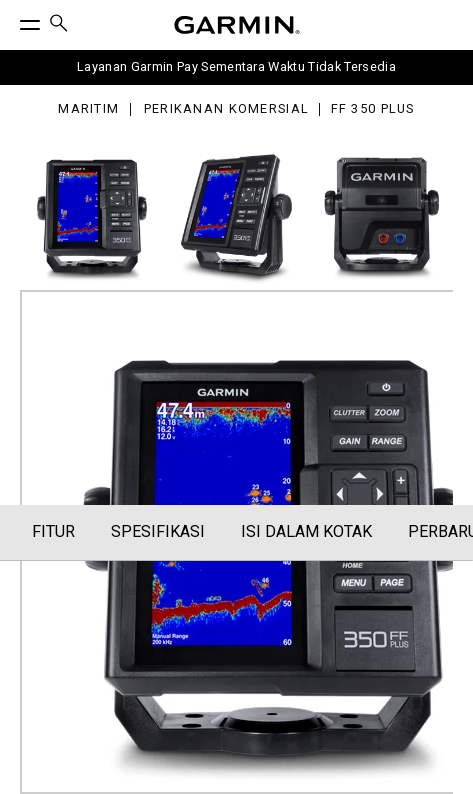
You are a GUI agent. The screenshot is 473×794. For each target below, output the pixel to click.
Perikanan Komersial (226, 109)
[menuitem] (59, 25)
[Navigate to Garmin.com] (237, 25)
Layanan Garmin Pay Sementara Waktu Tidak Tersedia (236, 66)
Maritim (88, 109)
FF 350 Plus (373, 109)
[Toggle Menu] (12, 20)
